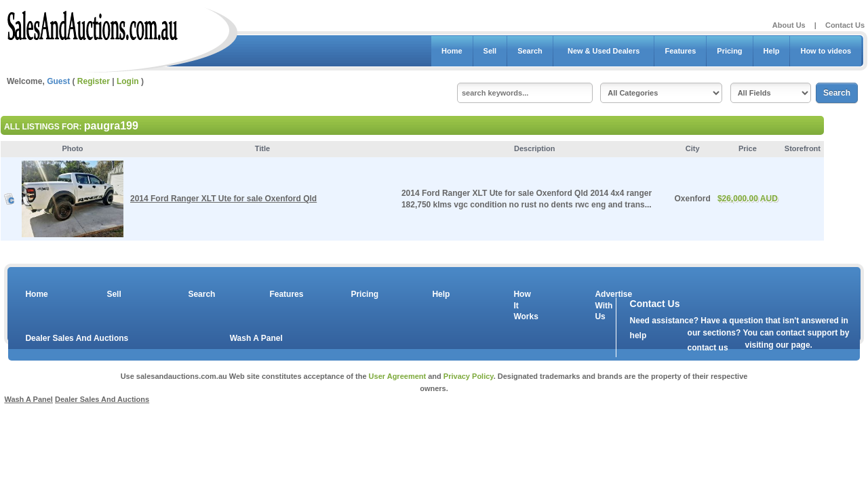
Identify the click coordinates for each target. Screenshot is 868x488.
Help (772, 51)
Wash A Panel (256, 338)
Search (530, 51)
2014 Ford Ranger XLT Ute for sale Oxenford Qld (223, 199)
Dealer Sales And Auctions (77, 338)
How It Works (524, 306)
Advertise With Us (605, 306)
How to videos (826, 51)
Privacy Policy (469, 376)
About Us (789, 25)
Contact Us (845, 25)
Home (452, 51)
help (638, 335)
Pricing (729, 51)
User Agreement (398, 376)
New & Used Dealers (604, 51)
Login (128, 81)
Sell (490, 51)
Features (680, 51)
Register (94, 81)
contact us (708, 348)
